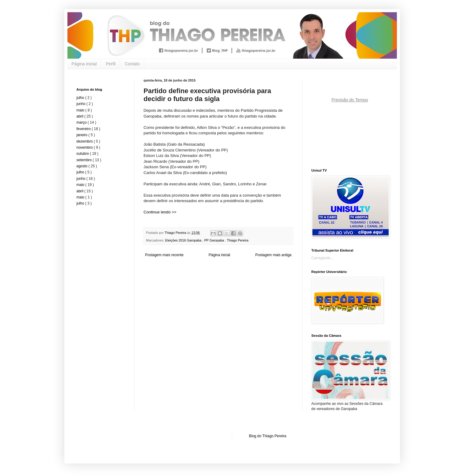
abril (81, 116)
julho (81, 98)
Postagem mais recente (164, 255)
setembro (85, 160)
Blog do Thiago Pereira (268, 436)
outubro (83, 154)
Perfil (111, 64)
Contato (132, 64)
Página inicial (84, 64)
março (82, 122)
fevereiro (84, 129)
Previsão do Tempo (350, 100)
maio (81, 110)
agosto (83, 166)
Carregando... (323, 258)
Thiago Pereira (237, 240)
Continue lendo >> (160, 212)
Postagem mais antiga (273, 255)
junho (82, 104)
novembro (85, 147)
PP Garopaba (214, 240)
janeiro (83, 135)
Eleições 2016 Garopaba (184, 240)
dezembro (85, 141)
